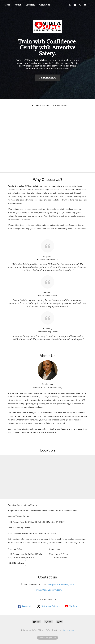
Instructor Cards (60, 105)
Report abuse (68, 630)
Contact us (45, 5)
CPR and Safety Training (38, 105)
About (18, 5)
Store (7, 5)
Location (30, 5)
